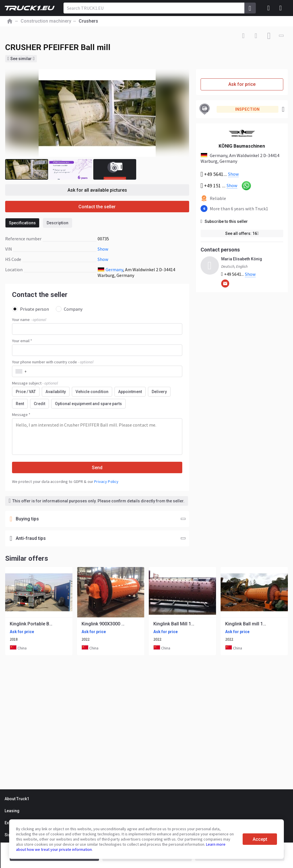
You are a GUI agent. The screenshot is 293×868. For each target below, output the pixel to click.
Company (69, 309)
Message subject (35, 383)
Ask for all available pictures (97, 190)
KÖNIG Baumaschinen (242, 146)
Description (58, 223)
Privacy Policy (106, 481)
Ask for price (242, 84)
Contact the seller (97, 207)
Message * (21, 415)
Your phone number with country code (53, 362)
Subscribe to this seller (224, 221)
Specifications (22, 223)
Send (97, 468)
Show (103, 249)
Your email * (22, 341)
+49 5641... (238, 274)
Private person (30, 309)
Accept (260, 839)
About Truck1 (17, 799)
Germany (114, 269)
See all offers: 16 (242, 233)
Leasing (12, 811)
